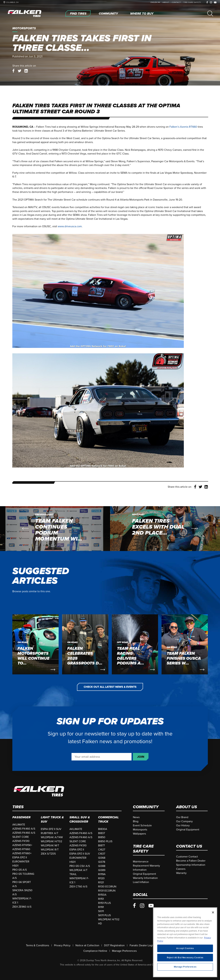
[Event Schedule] (142, 825)
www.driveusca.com (70, 226)
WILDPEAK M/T (50, 846)
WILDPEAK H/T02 (51, 841)
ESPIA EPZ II (20, 857)
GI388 (102, 866)
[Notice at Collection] (87, 945)
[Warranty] (181, 873)
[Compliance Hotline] (95, 951)
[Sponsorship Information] (191, 865)
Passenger (21, 817)
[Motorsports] (140, 830)
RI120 (101, 878)
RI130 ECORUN (107, 887)
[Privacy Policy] (62, 945)
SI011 (101, 911)
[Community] (108, 14)
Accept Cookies (185, 960)
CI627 (102, 850)
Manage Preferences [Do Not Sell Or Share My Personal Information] (124, 951)
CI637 (102, 854)
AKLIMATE (19, 825)
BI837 (102, 833)
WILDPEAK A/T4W (52, 837)
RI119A (102, 874)
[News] (136, 817)
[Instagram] (211, 2)
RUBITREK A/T (50, 833)
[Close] (213, 924)
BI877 (101, 846)
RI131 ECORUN (107, 891)
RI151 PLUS (104, 903)
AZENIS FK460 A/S (24, 829)
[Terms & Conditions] (37, 945)
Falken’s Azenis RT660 (183, 127)
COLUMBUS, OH (12, 2)
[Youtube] (215, 2)
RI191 (101, 907)
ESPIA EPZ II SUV (51, 829)
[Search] (210, 14)
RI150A (102, 895)
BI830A (103, 829)
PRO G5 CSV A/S (80, 866)
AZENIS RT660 (21, 849)
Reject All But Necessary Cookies (185, 969)
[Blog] (136, 821)
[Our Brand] (182, 817)
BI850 (102, 837)
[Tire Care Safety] (192, 2)
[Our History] (183, 825)
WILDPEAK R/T (50, 850)
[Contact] (176, 2)
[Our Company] (184, 821)
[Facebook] (207, 2)
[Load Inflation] (141, 882)
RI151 (101, 899)
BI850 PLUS (105, 841)
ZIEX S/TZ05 (48, 854)
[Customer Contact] (187, 857)
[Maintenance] (141, 862)
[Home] (25, 14)
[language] (154, 2)
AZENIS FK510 (21, 841)
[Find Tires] (78, 14)
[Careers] (181, 869)
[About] (166, 2)
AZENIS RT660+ (22, 853)
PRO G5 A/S (20, 870)
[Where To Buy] (142, 14)
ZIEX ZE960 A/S (22, 907)
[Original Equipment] (188, 830)
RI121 (101, 882)
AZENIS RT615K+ (22, 845)
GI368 (102, 858)
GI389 (102, 870)
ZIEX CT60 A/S (78, 887)
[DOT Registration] (114, 945)
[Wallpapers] (139, 834)
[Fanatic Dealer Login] (142, 945)
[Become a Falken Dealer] (191, 861)
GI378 (102, 862)
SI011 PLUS (104, 915)
